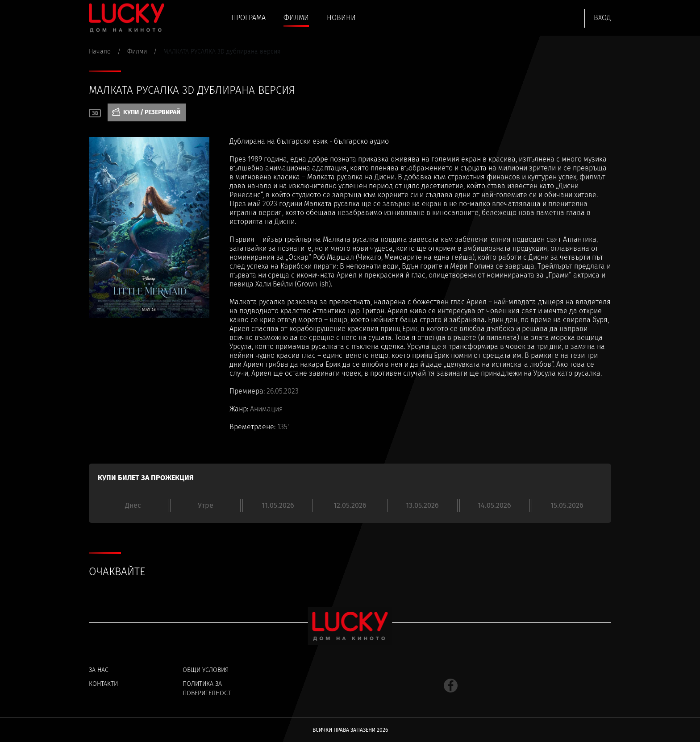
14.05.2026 (494, 505)
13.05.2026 (422, 505)
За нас (99, 670)
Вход (602, 18)
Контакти (103, 684)
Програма (248, 18)
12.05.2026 (350, 505)
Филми (296, 18)
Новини (341, 18)
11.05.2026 (278, 505)
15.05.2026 (567, 505)
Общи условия (206, 670)
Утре (206, 505)
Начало (100, 52)
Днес (133, 505)
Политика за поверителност (207, 688)
